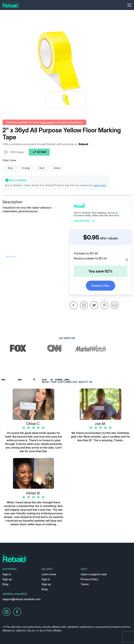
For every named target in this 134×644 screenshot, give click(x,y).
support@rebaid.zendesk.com (22, 599)
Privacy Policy (89, 579)
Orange (26, 168)
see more (11, 256)
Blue (11, 168)
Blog (5, 584)
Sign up (7, 579)
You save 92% (101, 271)
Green (57, 168)
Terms (85, 584)
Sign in (7, 574)
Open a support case (94, 574)
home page (47, 122)
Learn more (100, 185)
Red (42, 168)
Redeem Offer (100, 286)
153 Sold (39, 152)
